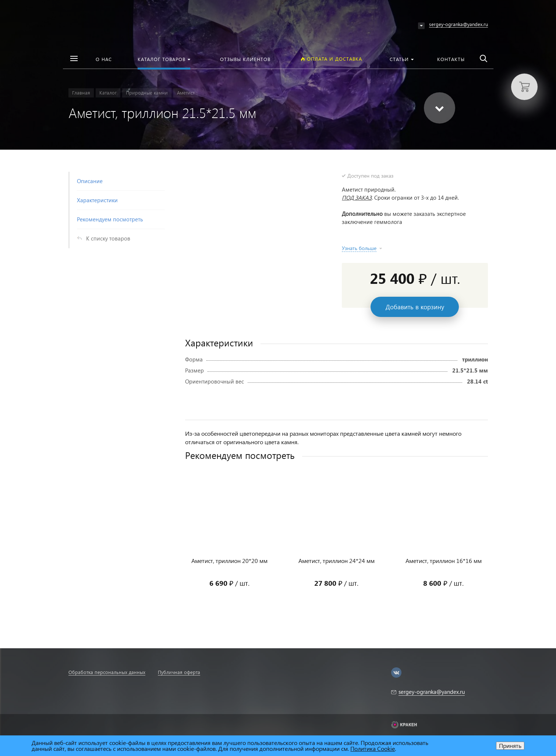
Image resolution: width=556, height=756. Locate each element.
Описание (90, 181)
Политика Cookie (373, 748)
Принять (510, 746)
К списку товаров (108, 238)
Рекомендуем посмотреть (110, 219)
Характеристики (97, 200)
